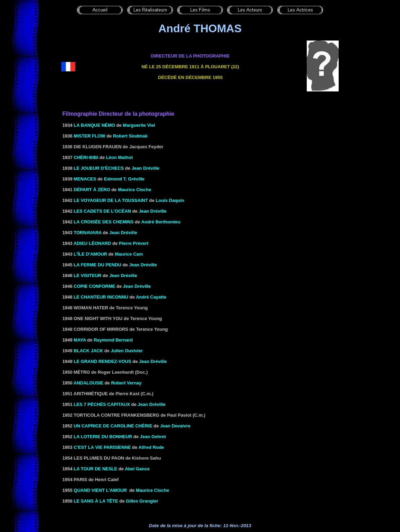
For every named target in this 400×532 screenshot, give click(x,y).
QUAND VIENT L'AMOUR (100, 490)
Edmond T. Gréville (124, 179)
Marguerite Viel (139, 125)
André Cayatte (151, 297)
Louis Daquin (170, 200)
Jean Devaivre (175, 426)
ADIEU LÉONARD (92, 243)
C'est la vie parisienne (102, 447)
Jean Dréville (146, 168)
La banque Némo (94, 125)
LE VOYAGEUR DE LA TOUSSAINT (111, 200)
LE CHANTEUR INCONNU (101, 297)
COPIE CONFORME (95, 286)
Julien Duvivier (127, 351)
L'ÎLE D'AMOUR (90, 254)
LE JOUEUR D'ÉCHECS (99, 168)
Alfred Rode (151, 447)
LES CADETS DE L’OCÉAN (102, 211)
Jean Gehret (153, 437)
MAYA (80, 340)
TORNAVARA (88, 233)
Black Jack (89, 351)
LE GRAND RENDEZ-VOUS (103, 361)
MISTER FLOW (90, 136)
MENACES (85, 179)
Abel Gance (137, 469)
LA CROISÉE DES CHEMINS (104, 222)
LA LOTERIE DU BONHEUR (103, 437)
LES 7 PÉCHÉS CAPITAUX (102, 404)
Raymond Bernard (113, 340)
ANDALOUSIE (88, 383)
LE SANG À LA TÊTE (96, 501)
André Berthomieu (161, 222)
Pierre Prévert (134, 243)
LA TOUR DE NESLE (96, 469)
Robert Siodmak (130, 136)
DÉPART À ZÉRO (92, 190)
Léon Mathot (119, 157)
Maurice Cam (129, 254)
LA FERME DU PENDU (98, 265)
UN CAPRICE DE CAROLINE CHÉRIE (113, 426)
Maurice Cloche (134, 190)
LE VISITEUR (88, 276)
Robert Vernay (126, 383)
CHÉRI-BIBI (86, 157)
